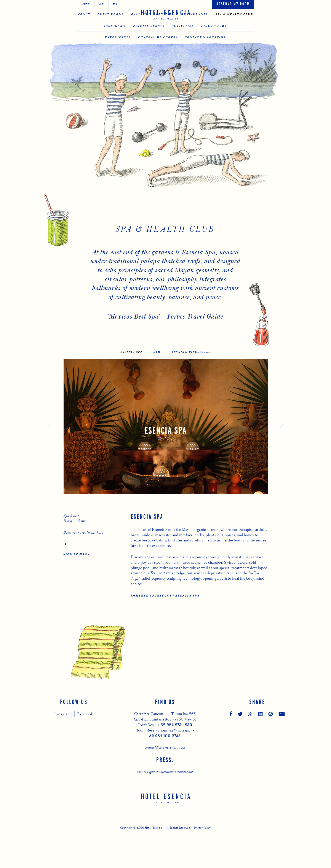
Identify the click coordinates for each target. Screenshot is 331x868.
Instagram (115, 46)
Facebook (85, 748)
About (84, 35)
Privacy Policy (202, 862)
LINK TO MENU (77, 588)
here (100, 567)
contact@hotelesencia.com (165, 782)
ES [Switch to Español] (98, 4)
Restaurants (195, 35)
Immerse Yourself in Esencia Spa (165, 630)
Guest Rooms (111, 35)
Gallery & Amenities (153, 35)
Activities (183, 46)
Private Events (149, 46)
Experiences (118, 58)
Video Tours (214, 46)
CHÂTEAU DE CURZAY (158, 58)
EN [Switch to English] (84, 4)
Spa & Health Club (234, 35)
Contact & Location (205, 58)
